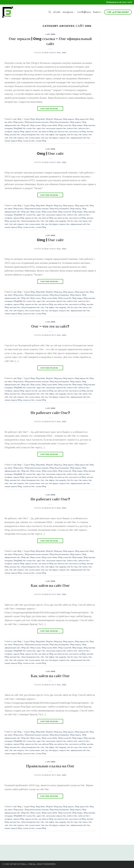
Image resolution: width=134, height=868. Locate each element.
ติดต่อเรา (97, 12)
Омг (42, 134)
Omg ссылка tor (65, 125)
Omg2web (18, 128)
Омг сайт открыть (17, 138)
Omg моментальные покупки (37, 122)
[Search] (50, 12)
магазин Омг (15, 134)
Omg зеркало (68, 119)
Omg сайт (25, 125)
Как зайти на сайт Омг (50, 585)
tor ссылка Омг (29, 128)
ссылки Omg (41, 141)
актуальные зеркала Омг (56, 128)
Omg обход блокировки (59, 122)
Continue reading (50, 109)
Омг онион (83, 134)
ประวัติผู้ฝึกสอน (84, 12)
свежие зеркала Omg (13, 141)
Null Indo (62, 53)
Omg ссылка (35, 125)
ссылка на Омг (29, 141)
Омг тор (44, 138)
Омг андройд (61, 134)
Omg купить (18, 122)
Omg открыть (75, 122)
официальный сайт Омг (80, 138)
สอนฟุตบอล (69, 12)
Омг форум (53, 138)
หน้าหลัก (57, 12)
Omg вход (58, 119)
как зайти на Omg (46, 131)
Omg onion (40, 119)
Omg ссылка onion (49, 125)
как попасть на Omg (77, 131)
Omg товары (77, 125)
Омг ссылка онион (32, 138)
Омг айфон (50, 134)
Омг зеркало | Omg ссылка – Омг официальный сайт (50, 41)
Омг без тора (72, 134)
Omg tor (49, 119)
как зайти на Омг (61, 131)
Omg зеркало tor (82, 119)
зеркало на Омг (31, 131)
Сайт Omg (50, 34)
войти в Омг (72, 128)
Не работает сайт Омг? (50, 413)
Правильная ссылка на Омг (50, 766)
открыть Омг (64, 138)
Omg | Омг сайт (50, 153)
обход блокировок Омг (30, 134)
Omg (33, 119)
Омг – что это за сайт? (50, 326)
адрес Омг (41, 128)
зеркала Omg (19, 131)
